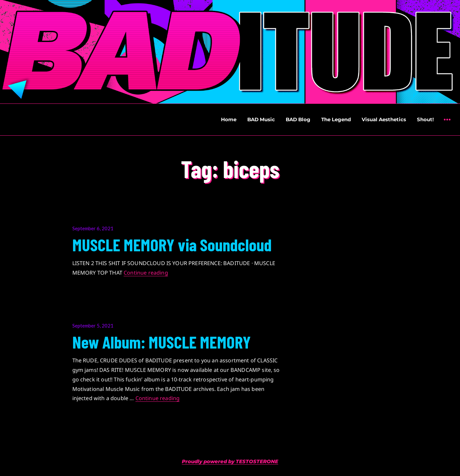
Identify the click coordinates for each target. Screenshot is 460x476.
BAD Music (261, 119)
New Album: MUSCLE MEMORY (162, 342)
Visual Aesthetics (384, 119)
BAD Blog (298, 119)
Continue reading (146, 273)
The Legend (336, 119)
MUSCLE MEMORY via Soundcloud (172, 244)
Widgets (447, 124)
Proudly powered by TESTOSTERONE (230, 461)
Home (229, 119)
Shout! (425, 119)
